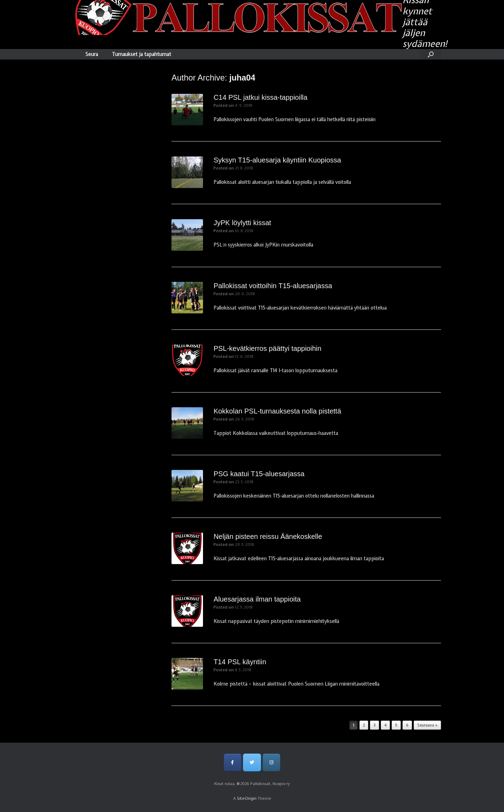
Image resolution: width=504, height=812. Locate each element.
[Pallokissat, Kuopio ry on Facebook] (233, 762)
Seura (92, 54)
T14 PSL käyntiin (240, 662)
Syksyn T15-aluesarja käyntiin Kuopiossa (277, 160)
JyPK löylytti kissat (242, 223)
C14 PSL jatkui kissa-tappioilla (260, 97)
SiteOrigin (247, 798)
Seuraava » (427, 725)
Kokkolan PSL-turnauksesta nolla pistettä (277, 411)
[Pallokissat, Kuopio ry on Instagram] (271, 762)
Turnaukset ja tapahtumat (142, 54)
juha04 (242, 78)
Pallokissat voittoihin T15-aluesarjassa (273, 286)
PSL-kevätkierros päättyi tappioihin (267, 348)
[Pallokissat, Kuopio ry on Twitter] (252, 762)
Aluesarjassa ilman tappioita (257, 599)
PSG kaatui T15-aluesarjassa (259, 474)
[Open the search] (431, 54)
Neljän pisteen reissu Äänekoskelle (268, 536)
